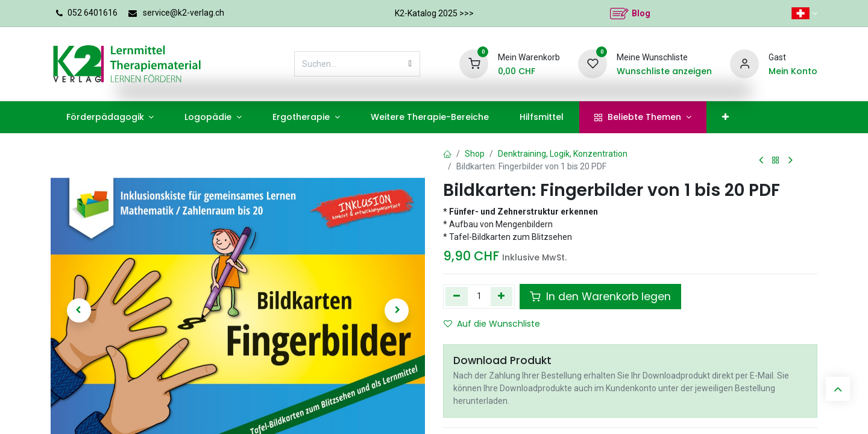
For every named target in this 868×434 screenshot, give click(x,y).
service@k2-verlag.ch (184, 13)
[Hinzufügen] (502, 297)
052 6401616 (93, 13)
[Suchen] (410, 64)
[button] (79, 310)
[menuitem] (110, 117)
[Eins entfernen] (457, 297)
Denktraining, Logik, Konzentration (563, 154)
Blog (641, 13)
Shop (475, 154)
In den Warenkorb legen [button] (600, 297)
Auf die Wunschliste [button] (492, 324)
